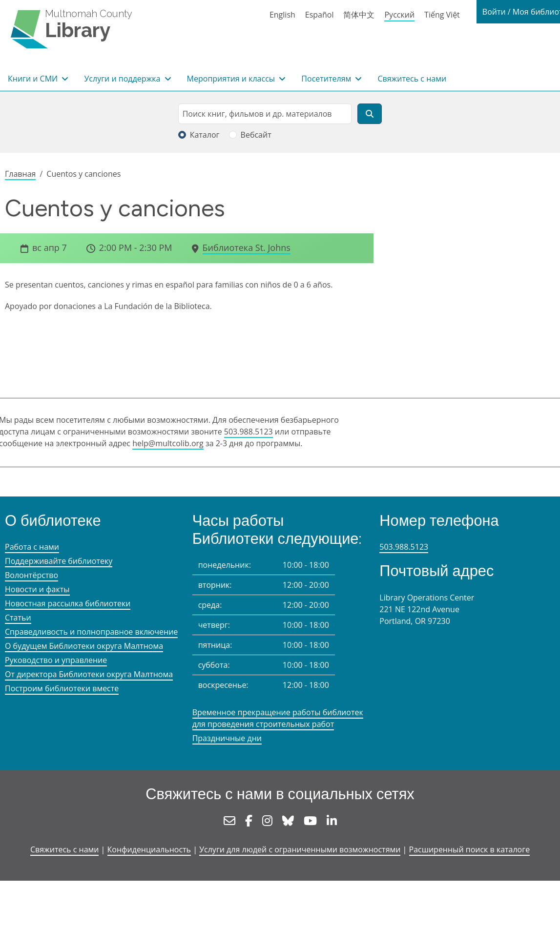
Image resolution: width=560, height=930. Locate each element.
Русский (399, 15)
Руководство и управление (56, 660)
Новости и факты (37, 589)
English (282, 15)
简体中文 (359, 15)
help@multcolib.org (168, 443)
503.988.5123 (249, 432)
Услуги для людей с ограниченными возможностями (300, 849)
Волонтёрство (31, 575)
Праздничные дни (227, 738)
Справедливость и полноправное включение (91, 632)
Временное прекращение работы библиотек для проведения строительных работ (278, 718)
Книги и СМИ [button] (34, 79)
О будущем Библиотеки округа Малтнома (84, 646)
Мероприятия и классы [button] (232, 79)
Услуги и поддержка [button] (123, 79)
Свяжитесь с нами (412, 79)
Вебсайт (256, 135)
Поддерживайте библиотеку (59, 561)
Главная (20, 174)
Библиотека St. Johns (247, 248)
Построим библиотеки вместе (62, 688)
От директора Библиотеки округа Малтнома (89, 674)
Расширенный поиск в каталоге (470, 849)
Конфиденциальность (149, 849)
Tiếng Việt (442, 15)
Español (320, 15)
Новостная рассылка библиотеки (68, 603)
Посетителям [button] (327, 79)
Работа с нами (32, 547)
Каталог (205, 135)
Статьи (18, 618)
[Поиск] (370, 114)
